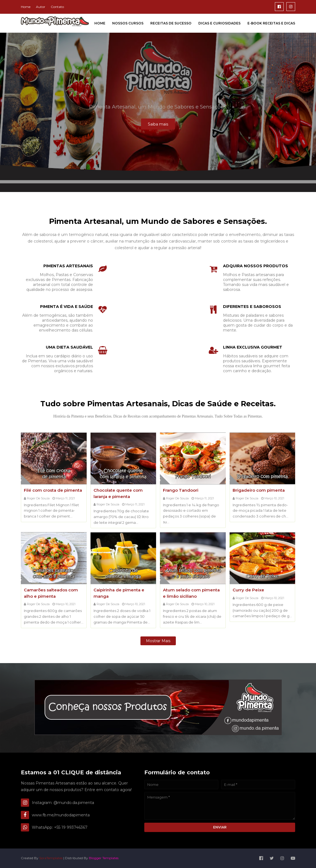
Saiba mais (158, 124)
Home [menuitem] (100, 23)
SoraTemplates (51, 858)
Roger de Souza (38, 498)
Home (26, 7)
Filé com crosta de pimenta (53, 490)
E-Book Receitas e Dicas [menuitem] (271, 23)
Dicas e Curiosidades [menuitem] (219, 23)
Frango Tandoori (181, 490)
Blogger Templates (104, 858)
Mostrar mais (158, 641)
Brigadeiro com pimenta (259, 490)
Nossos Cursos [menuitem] (128, 23)
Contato (57, 7)
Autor (41, 7)
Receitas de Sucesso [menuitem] (171, 23)
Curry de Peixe (248, 590)
